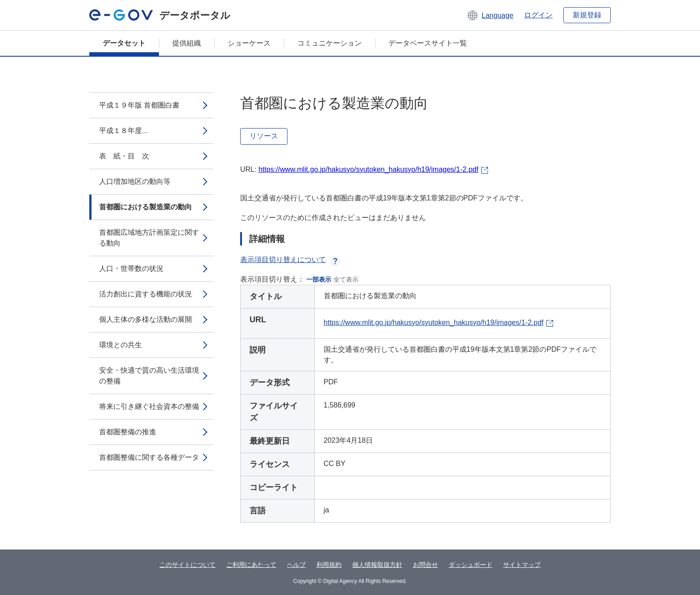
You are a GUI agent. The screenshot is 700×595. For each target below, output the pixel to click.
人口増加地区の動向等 (135, 181)
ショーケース (249, 43)
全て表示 (346, 279)
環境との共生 (121, 345)
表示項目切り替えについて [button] (290, 260)
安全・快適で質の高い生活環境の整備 (149, 376)
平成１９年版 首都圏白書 (139, 105)
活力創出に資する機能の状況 (146, 294)
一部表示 (319, 279)
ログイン (538, 15)
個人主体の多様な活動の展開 (146, 319)
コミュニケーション (329, 43)
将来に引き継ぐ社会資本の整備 (149, 406)
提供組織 (187, 43)
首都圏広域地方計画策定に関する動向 (149, 238)
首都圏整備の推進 (128, 432)
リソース (264, 136)
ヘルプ (296, 565)
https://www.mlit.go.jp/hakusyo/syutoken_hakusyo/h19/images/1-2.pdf (369, 169)
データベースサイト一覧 (428, 43)
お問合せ (425, 565)
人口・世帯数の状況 (131, 268)
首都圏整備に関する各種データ (149, 457)
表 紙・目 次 (124, 156)
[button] (490, 15)
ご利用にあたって (251, 565)
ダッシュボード (471, 565)
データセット (124, 43)
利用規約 (329, 565)
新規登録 (587, 15)
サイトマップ (522, 565)
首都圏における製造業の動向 (146, 207)
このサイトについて (187, 565)
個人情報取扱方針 (377, 565)
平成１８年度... (123, 131)
